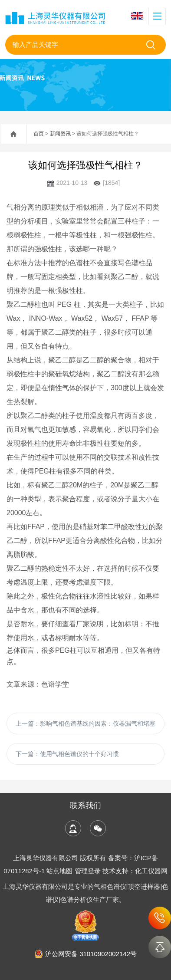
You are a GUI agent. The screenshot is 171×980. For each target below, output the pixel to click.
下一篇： (67, 754)
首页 (39, 134)
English (137, 16)
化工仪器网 (151, 871)
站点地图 (59, 871)
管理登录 (88, 871)
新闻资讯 (60, 134)
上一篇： (85, 723)
